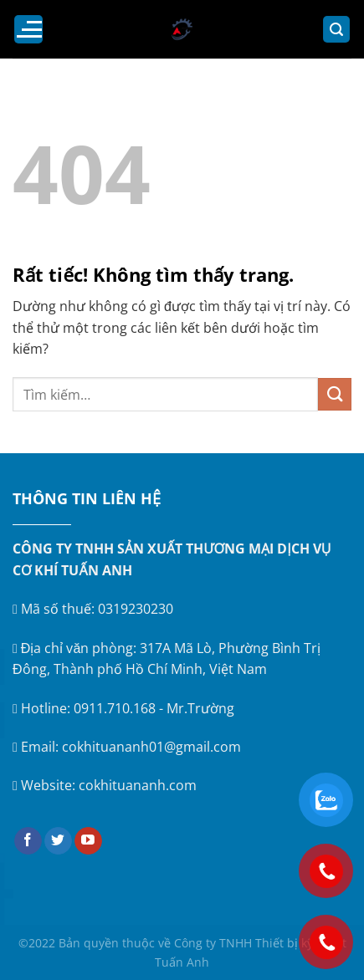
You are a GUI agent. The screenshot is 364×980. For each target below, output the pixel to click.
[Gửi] (335, 394)
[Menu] (28, 29)
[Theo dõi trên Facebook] (28, 841)
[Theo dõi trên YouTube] (88, 841)
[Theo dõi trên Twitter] (58, 841)
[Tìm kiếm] (336, 30)
